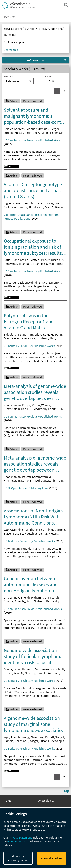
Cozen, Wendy (41, 405)
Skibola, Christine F (16, 334)
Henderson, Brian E (41, 207)
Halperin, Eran (31, 669)
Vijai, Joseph (12, 737)
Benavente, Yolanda (16, 264)
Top (66, 791)
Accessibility (46, 801)
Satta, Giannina (14, 260)
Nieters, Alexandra (15, 207)
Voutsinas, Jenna (36, 533)
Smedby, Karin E (35, 673)
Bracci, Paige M (40, 334)
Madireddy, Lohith (45, 409)
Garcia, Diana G (35, 203)
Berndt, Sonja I (55, 737)
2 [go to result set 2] (64, 91)
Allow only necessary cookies (18, 858)
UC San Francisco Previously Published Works (33, 140)
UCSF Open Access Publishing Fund (26, 488)
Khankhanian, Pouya (17, 405)
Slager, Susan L (13, 533)
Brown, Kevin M (14, 673)
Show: (49, 77)
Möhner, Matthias (38, 129)
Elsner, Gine (57, 133)
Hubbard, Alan (46, 338)
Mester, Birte (23, 133)
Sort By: (9, 77)
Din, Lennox (11, 597)
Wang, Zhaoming (33, 737)
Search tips (11, 50)
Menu (8, 17)
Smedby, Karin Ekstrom (30, 601)
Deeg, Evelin (40, 133)
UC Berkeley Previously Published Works (29, 346)
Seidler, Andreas (14, 129)
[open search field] (66, 5)
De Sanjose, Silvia (42, 264)
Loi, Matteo (32, 260)
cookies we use (18, 841)
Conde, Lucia (12, 669)
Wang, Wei (53, 203)
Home (8, 801)
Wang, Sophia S (14, 530)
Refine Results (35, 60)
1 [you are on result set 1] (57, 91)
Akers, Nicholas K (53, 669)
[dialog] (35, 838)
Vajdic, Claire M (35, 530)
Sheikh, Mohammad (34, 597)
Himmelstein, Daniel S (18, 409)
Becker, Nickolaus (52, 260)
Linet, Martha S (56, 530)
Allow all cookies (52, 858)
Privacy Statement (20, 837)
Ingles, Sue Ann (14, 203)
